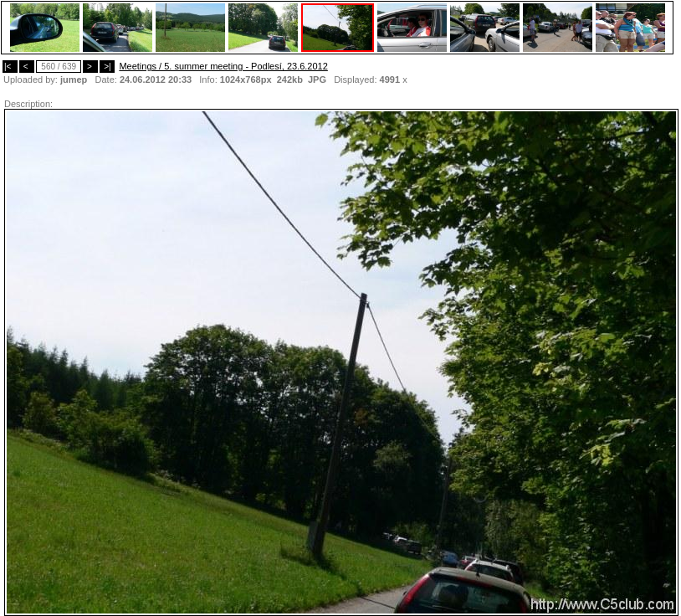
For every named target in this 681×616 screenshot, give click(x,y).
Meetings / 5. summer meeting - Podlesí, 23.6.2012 (223, 66)
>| (107, 67)
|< (10, 67)
